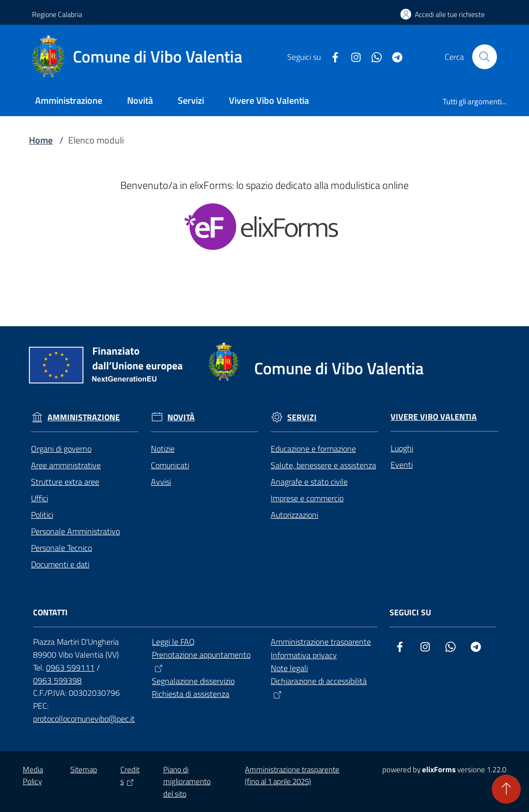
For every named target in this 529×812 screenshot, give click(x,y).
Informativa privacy (304, 655)
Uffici (40, 498)
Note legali (289, 668)
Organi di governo (61, 449)
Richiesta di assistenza (191, 694)
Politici (42, 515)
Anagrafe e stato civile (309, 482)
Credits (130, 775)
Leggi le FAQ (173, 642)
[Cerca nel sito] (485, 57)
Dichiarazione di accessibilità (319, 688)
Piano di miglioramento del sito (187, 782)
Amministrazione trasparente (321, 642)
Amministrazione (84, 417)
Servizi (302, 417)
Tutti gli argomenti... (474, 101)
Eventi (402, 465)
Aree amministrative (66, 465)
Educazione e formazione (313, 449)
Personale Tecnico (61, 548)
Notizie (163, 449)
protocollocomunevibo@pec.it (84, 719)
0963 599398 (57, 680)
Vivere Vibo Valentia (434, 417)
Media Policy (33, 775)
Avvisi (161, 482)
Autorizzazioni (294, 515)
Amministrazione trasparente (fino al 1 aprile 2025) (292, 775)
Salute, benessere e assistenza (323, 465)
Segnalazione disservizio (193, 681)
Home (41, 140)
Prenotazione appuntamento (201, 662)
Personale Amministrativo (75, 531)
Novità (181, 417)
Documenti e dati (60, 564)
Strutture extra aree (65, 482)
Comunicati (170, 465)
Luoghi (402, 448)
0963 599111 (70, 667)
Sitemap (84, 769)
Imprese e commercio (307, 498)
